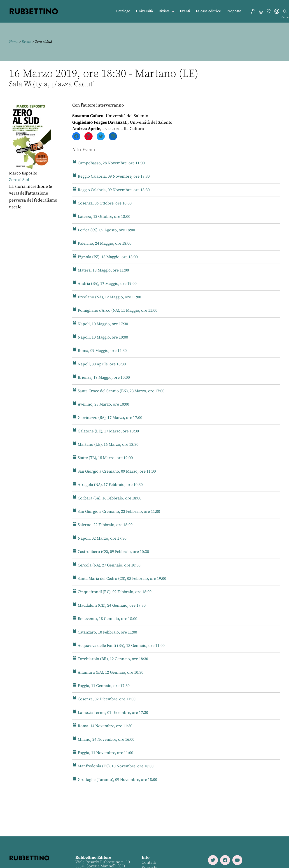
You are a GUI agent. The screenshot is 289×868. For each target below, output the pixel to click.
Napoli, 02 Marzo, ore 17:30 (101, 538)
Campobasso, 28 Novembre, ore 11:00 (111, 163)
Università (144, 11)
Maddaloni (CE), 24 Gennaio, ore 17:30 (112, 605)
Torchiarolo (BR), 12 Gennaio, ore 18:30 (112, 659)
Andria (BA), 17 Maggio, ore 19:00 (107, 284)
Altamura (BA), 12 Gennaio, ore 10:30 (110, 672)
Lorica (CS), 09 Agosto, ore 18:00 (105, 230)
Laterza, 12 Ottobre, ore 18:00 (103, 217)
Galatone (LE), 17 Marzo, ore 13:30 (108, 431)
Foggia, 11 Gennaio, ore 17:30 (103, 686)
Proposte (234, 11)
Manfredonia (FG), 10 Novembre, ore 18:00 (116, 766)
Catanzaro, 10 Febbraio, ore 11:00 (107, 632)
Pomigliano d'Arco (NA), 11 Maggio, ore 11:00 (118, 310)
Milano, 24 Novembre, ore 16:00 (106, 739)
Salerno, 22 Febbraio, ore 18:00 (105, 525)
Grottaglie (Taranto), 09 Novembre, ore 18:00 (118, 780)
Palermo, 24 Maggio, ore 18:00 (104, 243)
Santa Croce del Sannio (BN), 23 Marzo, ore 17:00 (122, 391)
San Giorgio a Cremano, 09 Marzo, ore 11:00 (117, 471)
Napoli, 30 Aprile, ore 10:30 (101, 364)
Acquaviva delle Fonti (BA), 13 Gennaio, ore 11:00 (122, 646)
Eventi (185, 11)
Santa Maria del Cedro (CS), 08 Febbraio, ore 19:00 (123, 579)
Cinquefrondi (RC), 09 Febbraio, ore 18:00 (115, 592)
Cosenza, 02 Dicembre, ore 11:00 (106, 699)
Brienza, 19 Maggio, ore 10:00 (103, 377)
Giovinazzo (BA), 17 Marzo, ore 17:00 (110, 418)
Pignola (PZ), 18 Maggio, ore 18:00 (107, 257)
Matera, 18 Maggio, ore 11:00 (103, 270)
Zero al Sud (20, 180)
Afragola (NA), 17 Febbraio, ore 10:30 (110, 485)
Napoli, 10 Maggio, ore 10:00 (102, 337)
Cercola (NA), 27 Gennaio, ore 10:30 (109, 565)
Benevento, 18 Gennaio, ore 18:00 (107, 619)
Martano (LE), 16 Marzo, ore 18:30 (107, 444)
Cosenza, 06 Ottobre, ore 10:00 (104, 203)
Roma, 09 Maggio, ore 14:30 (101, 351)
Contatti (149, 862)
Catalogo (123, 11)
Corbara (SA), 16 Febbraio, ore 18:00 (109, 498)
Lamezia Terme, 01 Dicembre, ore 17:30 (113, 713)
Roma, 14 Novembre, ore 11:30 (104, 726)
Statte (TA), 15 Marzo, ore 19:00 (104, 458)
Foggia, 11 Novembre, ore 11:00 (105, 753)
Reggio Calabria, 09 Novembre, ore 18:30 (114, 176)
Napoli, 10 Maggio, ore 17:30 (102, 324)
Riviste (164, 11)
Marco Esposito (23, 173)
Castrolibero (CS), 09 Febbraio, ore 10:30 (113, 552)
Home (14, 42)
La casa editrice (208, 11)
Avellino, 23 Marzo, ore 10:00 (103, 404)
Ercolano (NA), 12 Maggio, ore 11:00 (109, 297)
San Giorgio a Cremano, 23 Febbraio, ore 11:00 (119, 512)
